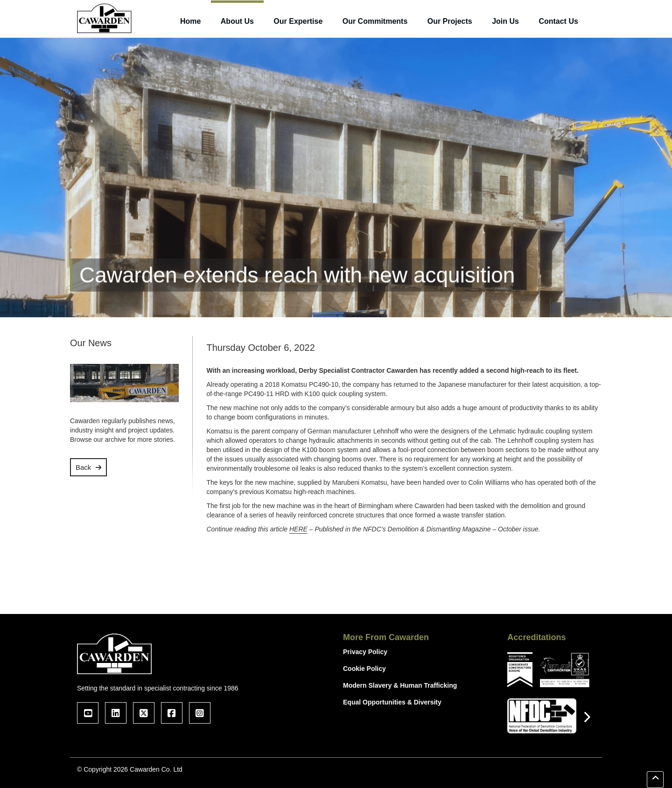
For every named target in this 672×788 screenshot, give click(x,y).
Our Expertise (298, 21)
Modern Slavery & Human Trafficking (400, 685)
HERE (298, 529)
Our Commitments (375, 21)
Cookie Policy (364, 669)
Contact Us (558, 21)
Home (190, 21)
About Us (237, 21)
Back (83, 467)
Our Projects (450, 21)
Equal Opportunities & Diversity (392, 702)
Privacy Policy (365, 652)
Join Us (505, 21)
